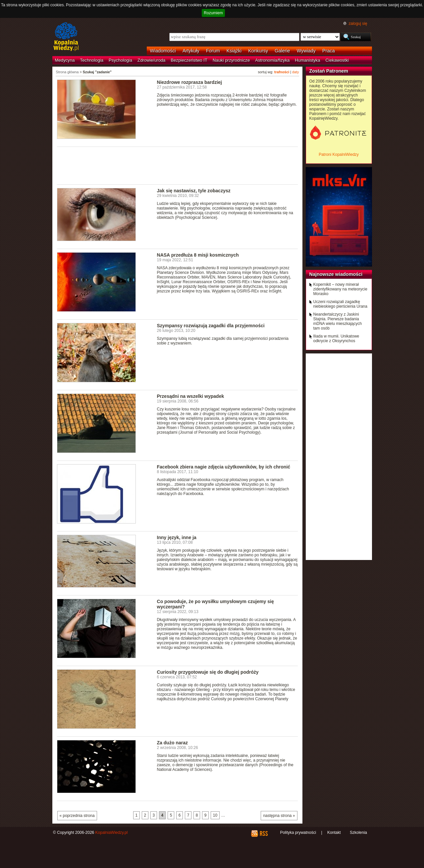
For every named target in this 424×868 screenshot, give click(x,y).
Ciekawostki (337, 60)
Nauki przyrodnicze (231, 60)
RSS (264, 834)
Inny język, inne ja (177, 537)
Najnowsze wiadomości (336, 274)
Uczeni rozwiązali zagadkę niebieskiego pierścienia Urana (340, 304)
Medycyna (65, 60)
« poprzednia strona (77, 816)
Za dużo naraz (173, 743)
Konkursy (258, 51)
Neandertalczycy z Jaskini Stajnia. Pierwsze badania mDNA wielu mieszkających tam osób (338, 321)
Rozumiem (213, 13)
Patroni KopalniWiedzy (339, 155)
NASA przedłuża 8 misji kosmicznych (198, 255)
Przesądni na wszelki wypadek (191, 396)
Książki (234, 51)
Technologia (92, 60)
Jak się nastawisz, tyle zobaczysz (194, 191)
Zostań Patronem (329, 71)
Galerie (282, 51)
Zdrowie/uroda (151, 60)
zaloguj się (358, 24)
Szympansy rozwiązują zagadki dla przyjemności (211, 326)
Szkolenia (358, 833)
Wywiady (306, 51)
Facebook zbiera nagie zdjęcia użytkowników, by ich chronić (224, 467)
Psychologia (120, 60)
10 (215, 815)
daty (295, 72)
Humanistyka (307, 60)
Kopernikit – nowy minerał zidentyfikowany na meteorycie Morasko (340, 289)
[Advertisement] (178, 165)
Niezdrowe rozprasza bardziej (190, 82)
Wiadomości (163, 51)
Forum (213, 51)
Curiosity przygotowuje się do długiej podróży (208, 672)
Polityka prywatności (298, 833)
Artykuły (191, 51)
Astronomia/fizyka (272, 60)
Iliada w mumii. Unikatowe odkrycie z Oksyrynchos (336, 339)
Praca (329, 51)
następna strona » (279, 816)
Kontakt (334, 833)
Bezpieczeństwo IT (189, 60)
